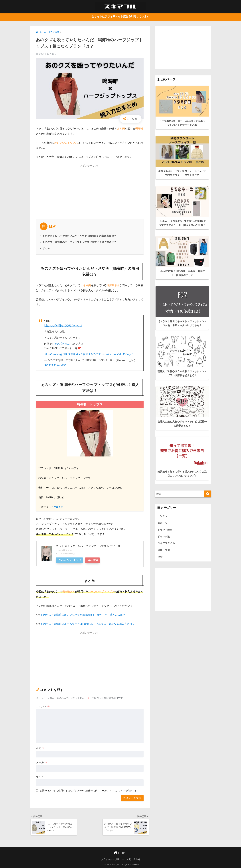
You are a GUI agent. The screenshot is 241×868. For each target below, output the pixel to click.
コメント (43, 706)
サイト (40, 776)
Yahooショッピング (70, 560)
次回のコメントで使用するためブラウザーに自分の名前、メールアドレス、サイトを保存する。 (89, 790)
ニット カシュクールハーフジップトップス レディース (90, 546)
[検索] (208, 483)
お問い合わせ (133, 860)
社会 (160, 547)
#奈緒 (73, 354)
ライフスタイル (167, 533)
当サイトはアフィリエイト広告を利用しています (120, 17)
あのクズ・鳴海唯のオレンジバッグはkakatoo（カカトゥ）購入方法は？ (83, 615)
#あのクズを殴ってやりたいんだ (63, 326)
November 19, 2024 (55, 365)
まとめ (46, 248)
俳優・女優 (164, 540)
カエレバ (69, 550)
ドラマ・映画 (165, 520)
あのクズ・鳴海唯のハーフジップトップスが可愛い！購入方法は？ (79, 242)
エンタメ (163, 506)
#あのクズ (96, 354)
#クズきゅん (62, 344)
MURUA (59, 507)
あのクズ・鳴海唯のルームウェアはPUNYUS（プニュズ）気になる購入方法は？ (88, 624)
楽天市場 (94, 560)
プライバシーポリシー (112, 860)
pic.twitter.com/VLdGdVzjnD (119, 354)
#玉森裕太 (83, 354)
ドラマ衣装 (164, 526)
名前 (40, 748)
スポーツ (163, 513)
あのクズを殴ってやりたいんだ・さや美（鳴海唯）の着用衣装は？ (79, 236)
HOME (121, 853)
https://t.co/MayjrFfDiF (57, 354)
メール (42, 762)
